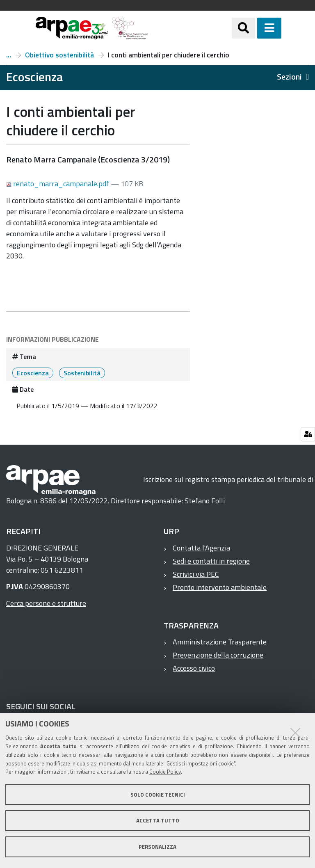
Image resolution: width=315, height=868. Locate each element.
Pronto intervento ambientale (220, 587)
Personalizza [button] (157, 847)
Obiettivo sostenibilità (59, 55)
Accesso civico (194, 668)
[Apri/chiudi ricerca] (254, 28)
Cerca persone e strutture (46, 603)
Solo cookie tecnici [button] (158, 795)
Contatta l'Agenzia (201, 548)
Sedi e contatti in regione (211, 561)
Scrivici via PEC (196, 574)
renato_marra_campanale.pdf (58, 184)
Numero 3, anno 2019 (9, 55)
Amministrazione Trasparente (220, 642)
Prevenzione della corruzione (218, 655)
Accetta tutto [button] (158, 820)
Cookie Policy (165, 772)
